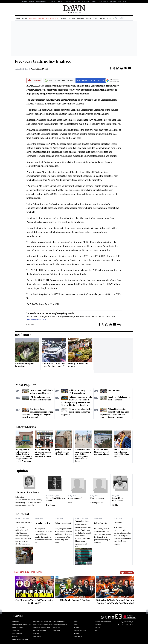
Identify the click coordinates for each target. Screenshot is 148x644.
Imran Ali (71, 503)
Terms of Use (17, 634)
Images (53, 2)
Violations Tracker (36, 18)
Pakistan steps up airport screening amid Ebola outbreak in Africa (43, 453)
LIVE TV (31, 2)
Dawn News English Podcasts (28, 572)
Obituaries (122, 2)
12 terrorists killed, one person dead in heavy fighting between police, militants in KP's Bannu (83, 455)
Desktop (57, 631)
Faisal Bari (115, 505)
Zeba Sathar (20, 497)
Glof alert (118, 523)
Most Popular (26, 385)
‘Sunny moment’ (75, 498)
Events (94, 2)
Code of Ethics (18, 628)
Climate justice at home (27, 492)
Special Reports (80, 631)
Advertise (85, 2)
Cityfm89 (98, 625)
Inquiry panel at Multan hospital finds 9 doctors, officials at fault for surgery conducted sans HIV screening (24, 455)
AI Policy (16, 631)
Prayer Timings (59, 622)
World (102, 18)
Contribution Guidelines (21, 625)
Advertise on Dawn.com (42, 628)
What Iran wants (97, 498)
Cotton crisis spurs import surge (24, 365)
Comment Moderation (20, 640)
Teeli (96, 631)
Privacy (15, 637)
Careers (113, 2)
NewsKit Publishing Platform (127, 625)
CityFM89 (76, 2)
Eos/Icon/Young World (103, 622)
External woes (114, 390)
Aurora (68, 2)
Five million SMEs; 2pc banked (56, 499)
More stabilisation (24, 523)
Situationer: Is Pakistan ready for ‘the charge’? (53, 365)
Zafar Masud (50, 505)
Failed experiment (63, 523)
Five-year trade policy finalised (43, 61)
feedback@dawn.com (36, 320)
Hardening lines (82, 521)
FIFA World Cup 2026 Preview (75, 600)
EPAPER (24, 2)
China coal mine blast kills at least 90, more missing (102, 452)
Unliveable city (101, 523)
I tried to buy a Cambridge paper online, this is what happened (76, 412)
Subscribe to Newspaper (42, 622)
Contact (16, 622)
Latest (24, 18)
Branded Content (39, 631)
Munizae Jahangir (96, 503)
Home (18, 18)
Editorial (22, 514)
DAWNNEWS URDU (42, 2)
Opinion (72, 18)
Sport (109, 18)
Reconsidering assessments (118, 499)
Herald (60, 2)
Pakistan (63, 18)
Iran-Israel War (52, 18)
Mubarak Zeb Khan (22, 69)
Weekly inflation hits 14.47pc (78, 365)
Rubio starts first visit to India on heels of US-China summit (122, 453)
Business (80, 18)
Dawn (76, 622)
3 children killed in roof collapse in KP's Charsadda (63, 452)
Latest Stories (26, 427)
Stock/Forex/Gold (60, 625)
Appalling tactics (42, 523)
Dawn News (78, 637)
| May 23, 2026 (74, 13)
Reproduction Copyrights (43, 625)
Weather (57, 628)
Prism (95, 18)
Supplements (103, 2)
